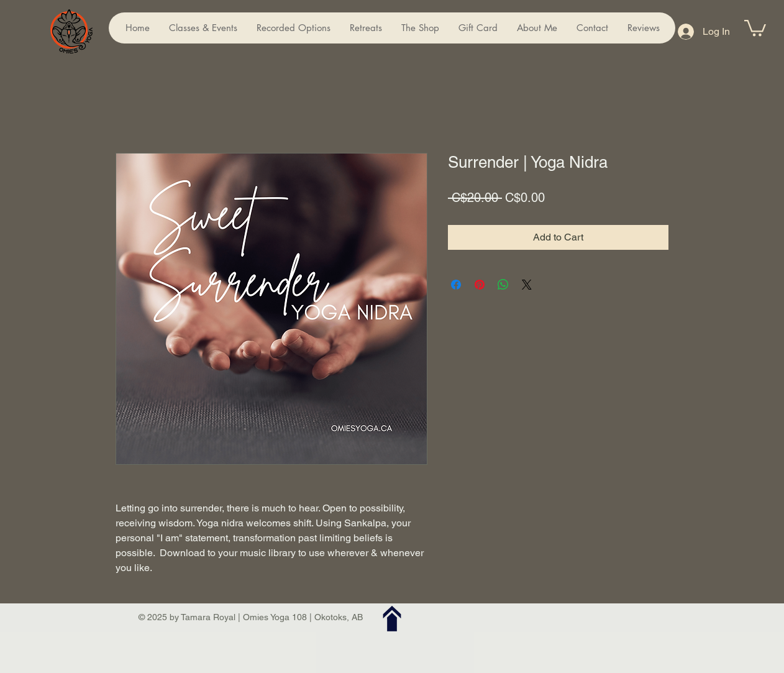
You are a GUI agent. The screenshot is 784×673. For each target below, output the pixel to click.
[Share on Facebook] (456, 285)
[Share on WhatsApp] (503, 285)
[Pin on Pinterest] (480, 285)
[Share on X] (527, 285)
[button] (755, 27)
